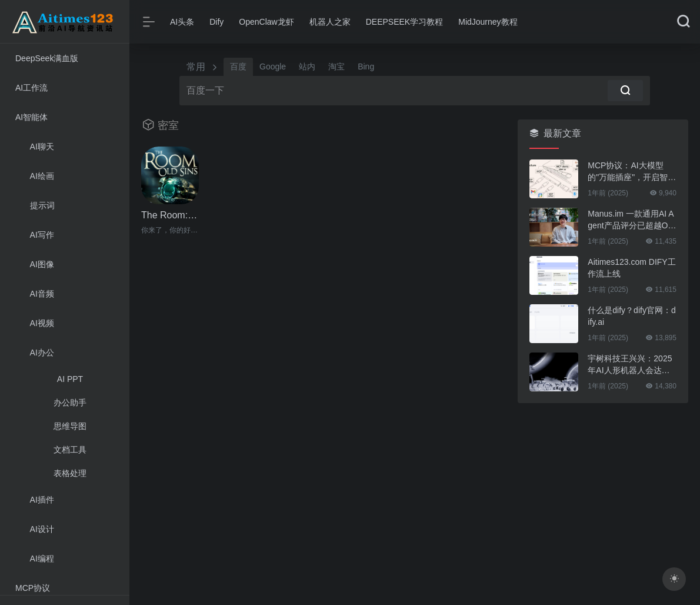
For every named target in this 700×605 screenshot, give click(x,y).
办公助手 (70, 403)
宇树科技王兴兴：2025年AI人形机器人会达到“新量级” (630, 365)
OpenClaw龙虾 (266, 22)
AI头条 (182, 22)
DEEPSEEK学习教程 (404, 22)
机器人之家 (330, 22)
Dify (216, 22)
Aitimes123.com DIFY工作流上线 (631, 268)
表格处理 (70, 473)
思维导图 (70, 426)
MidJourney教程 (488, 22)
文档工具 (70, 450)
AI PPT (70, 379)
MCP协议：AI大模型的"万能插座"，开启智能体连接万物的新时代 (632, 172)
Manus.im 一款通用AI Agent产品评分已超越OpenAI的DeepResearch (631, 220)
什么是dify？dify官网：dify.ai (631, 316)
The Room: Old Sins (170, 215)
